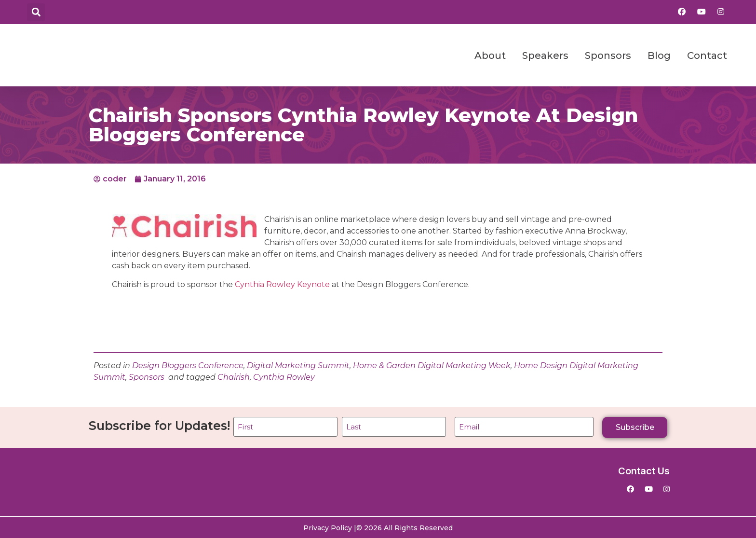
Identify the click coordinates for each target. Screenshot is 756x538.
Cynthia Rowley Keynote (282, 284)
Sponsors (608, 55)
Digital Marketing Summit (298, 366)
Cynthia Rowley (284, 377)
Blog (659, 55)
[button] (36, 12)
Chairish (234, 377)
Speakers (545, 55)
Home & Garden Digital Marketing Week (432, 366)
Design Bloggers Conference (188, 366)
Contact (707, 55)
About (490, 55)
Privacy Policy (328, 527)
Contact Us (644, 470)
